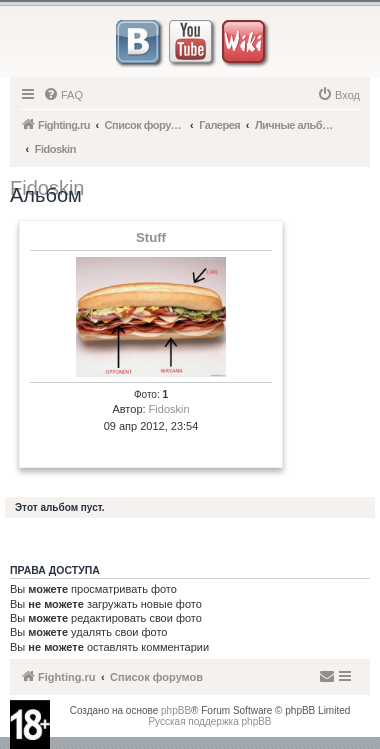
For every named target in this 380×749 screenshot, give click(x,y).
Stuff (151, 238)
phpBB (176, 710)
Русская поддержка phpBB (209, 721)
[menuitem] (63, 95)
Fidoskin (169, 409)
